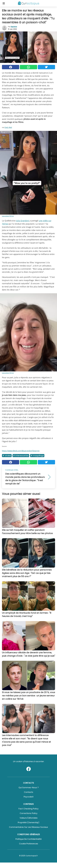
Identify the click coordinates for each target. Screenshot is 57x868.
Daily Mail (8, 127)
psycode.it (29, 797)
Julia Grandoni (23, 221)
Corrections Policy (29, 813)
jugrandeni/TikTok (8, 216)
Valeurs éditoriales (29, 818)
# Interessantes (21, 456)
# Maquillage (37, 456)
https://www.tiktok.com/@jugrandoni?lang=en (21, 451)
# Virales (7, 456)
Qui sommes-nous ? (29, 788)
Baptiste (14, 27)
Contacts (29, 792)
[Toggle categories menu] (4, 3)
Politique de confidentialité (28, 839)
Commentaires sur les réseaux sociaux (28, 827)
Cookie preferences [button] (29, 844)
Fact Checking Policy (28, 809)
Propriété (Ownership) (29, 822)
